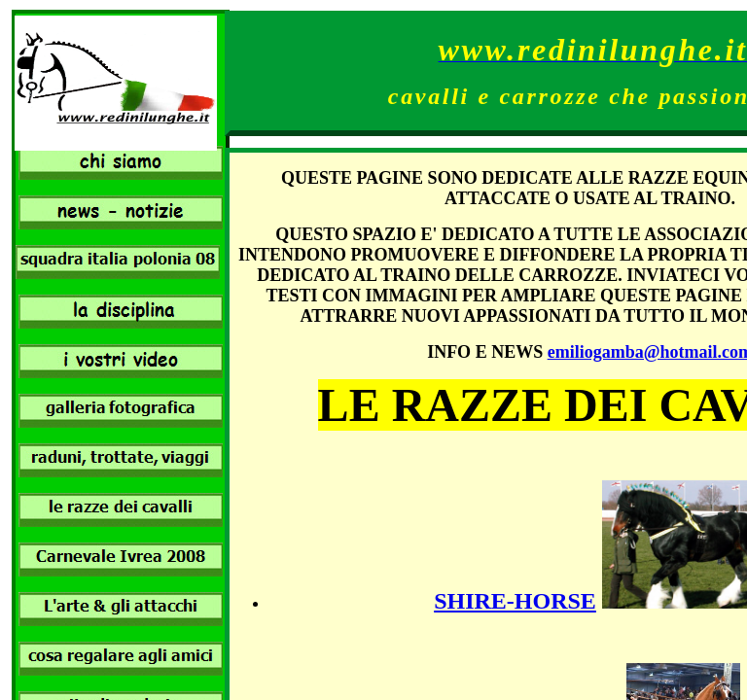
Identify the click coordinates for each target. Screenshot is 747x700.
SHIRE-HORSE (515, 601)
